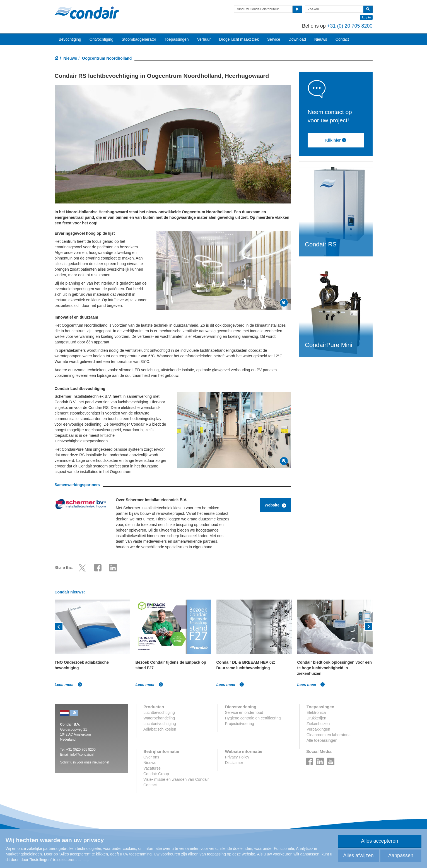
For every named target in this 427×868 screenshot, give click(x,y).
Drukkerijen (316, 718)
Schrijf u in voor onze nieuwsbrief (85, 762)
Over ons (151, 757)
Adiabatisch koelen (160, 729)
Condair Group (156, 774)
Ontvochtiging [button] (102, 39)
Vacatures (152, 768)
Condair (87, 13)
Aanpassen (401, 855)
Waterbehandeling (159, 718)
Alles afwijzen (358, 855)
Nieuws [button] (321, 39)
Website (276, 505)
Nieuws (70, 58)
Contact (342, 39)
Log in (366, 17)
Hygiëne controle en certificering (253, 718)
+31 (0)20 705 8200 (81, 750)
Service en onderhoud (244, 712)
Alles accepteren (379, 841)
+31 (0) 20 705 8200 (350, 26)
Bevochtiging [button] (70, 39)
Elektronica (316, 712)
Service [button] (274, 39)
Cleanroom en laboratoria (329, 735)
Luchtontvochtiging (160, 724)
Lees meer (68, 685)
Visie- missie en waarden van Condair (176, 779)
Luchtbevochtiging (159, 712)
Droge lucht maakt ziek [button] (239, 39)
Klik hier (336, 140)
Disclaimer (234, 763)
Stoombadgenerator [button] (139, 39)
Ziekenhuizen (318, 724)
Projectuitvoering (239, 724)
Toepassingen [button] (177, 39)
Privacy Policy (237, 757)
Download (297, 39)
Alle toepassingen (322, 740)
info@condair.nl (82, 755)
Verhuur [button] (204, 39)
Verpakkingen (318, 729)
